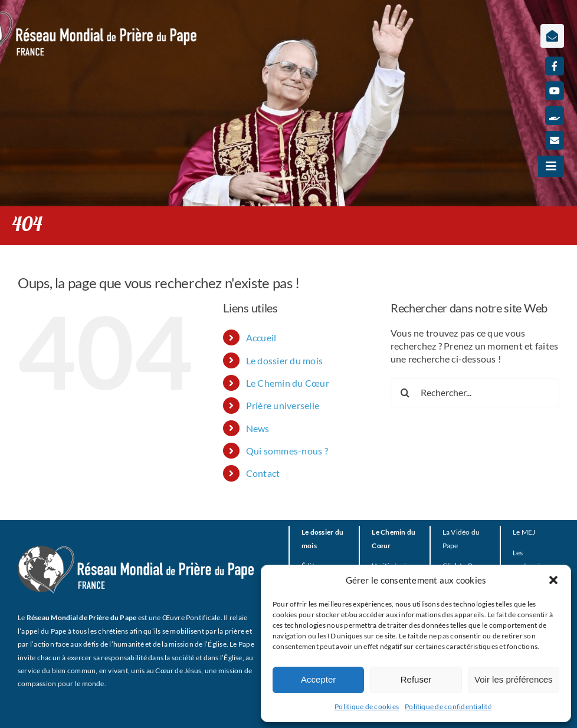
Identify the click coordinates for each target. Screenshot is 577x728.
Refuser (416, 679)
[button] (553, 580)
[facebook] (555, 66)
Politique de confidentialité (448, 706)
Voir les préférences (514, 679)
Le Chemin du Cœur (288, 383)
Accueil (261, 337)
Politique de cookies (367, 706)
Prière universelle (283, 405)
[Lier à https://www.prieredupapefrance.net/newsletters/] (552, 36)
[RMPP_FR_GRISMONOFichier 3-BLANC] (136, 550)
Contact (263, 473)
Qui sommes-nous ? (287, 451)
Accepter (318, 679)
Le (516, 532)
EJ (532, 532)
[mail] (555, 140)
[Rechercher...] (475, 393)
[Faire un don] (555, 116)
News (258, 428)
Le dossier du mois (284, 360)
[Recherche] (405, 393)
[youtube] (555, 91)
